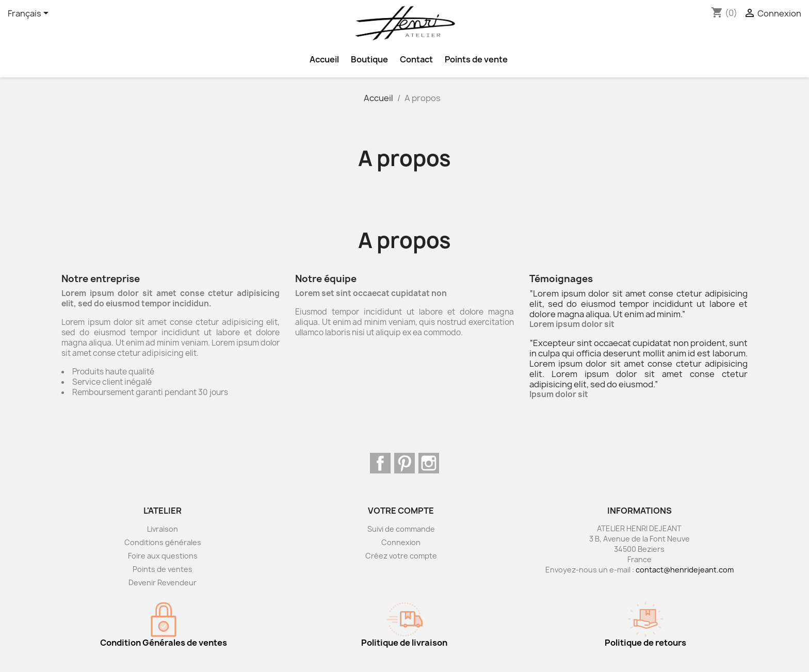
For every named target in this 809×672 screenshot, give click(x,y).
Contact (416, 59)
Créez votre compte (401, 556)
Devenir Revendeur (163, 583)
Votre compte (401, 511)
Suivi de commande (401, 529)
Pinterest (405, 463)
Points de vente (476, 59)
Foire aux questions (163, 556)
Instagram (429, 463)
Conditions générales (163, 542)
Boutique (369, 59)
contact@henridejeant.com (685, 570)
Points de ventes (163, 569)
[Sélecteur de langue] (30, 14)
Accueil (324, 59)
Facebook (380, 463)
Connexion (401, 542)
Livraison (163, 529)
